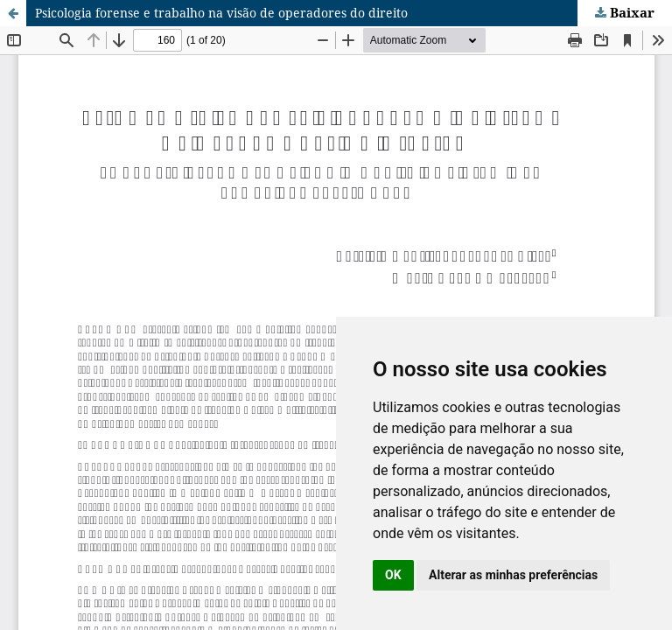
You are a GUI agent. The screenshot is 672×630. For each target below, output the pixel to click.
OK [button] (393, 575)
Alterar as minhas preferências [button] (513, 575)
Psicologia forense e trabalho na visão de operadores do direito (221, 13)
